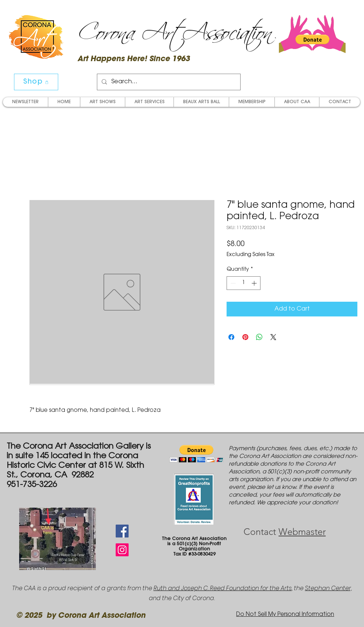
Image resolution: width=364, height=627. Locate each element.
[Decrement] (232, 283)
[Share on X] (273, 337)
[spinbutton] (244, 283)
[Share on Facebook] (231, 337)
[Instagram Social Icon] (122, 550)
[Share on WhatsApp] (259, 337)
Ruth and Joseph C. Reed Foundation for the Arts (223, 588)
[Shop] (36, 82)
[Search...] (168, 82)
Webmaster (302, 532)
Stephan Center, (328, 588)
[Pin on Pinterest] (245, 337)
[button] (312, 39)
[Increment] (255, 283)
